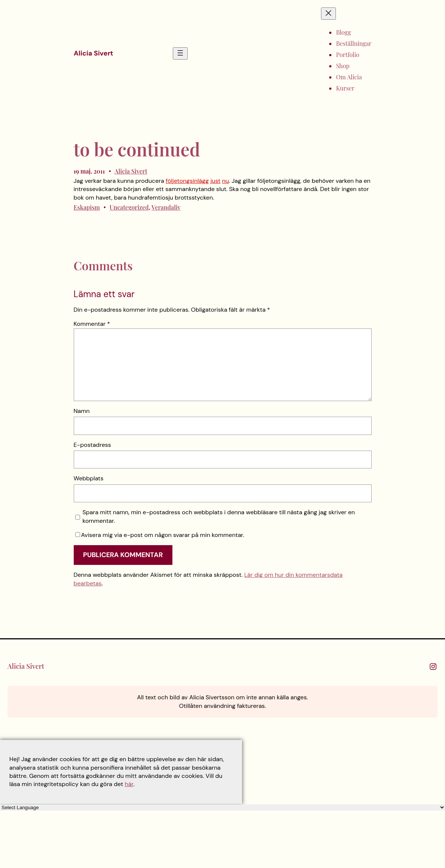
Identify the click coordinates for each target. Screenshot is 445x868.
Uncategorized (129, 207)
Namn (82, 411)
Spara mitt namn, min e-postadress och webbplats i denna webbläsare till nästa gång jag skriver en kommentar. (219, 516)
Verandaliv (166, 207)
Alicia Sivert (93, 53)
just (215, 181)
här (129, 784)
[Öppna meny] (180, 53)
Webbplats (89, 478)
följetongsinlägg (187, 181)
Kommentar (92, 324)
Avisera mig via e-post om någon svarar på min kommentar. (160, 535)
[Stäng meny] (328, 14)
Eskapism (87, 207)
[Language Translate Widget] (222, 807)
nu (225, 181)
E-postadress (93, 445)
